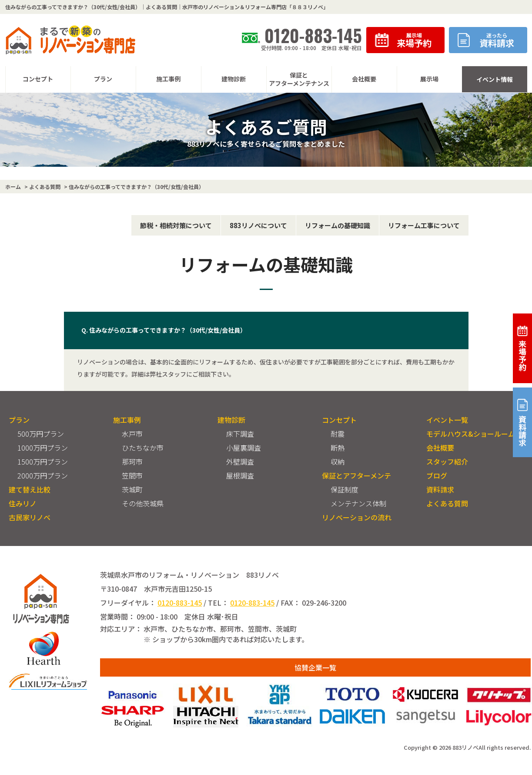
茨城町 (132, 489)
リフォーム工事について (424, 225)
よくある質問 (447, 503)
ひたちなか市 (143, 448)
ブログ (437, 475)
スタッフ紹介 (447, 462)
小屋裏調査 (244, 448)
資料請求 (440, 489)
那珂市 (132, 462)
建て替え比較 (30, 489)
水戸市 (132, 434)
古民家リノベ (30, 517)
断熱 (338, 448)
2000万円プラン (43, 475)
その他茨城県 (143, 503)
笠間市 (132, 475)
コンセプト (339, 420)
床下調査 (240, 434)
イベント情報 (495, 79)
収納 (338, 462)
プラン (19, 420)
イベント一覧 (447, 420)
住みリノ (23, 503)
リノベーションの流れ (357, 517)
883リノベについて (258, 225)
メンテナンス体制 (358, 503)
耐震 (338, 434)
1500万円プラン (43, 462)
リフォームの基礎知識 (338, 225)
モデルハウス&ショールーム (471, 434)
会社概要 (440, 448)
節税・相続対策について (176, 225)
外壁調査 (240, 462)
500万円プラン (41, 434)
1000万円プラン (43, 448)
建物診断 (231, 420)
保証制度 (345, 489)
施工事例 (127, 420)
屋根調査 (240, 475)
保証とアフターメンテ (356, 475)
